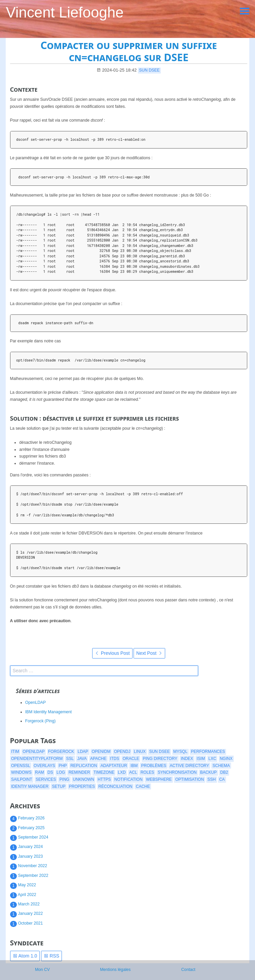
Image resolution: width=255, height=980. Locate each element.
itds (115, 759)
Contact (188, 970)
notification (129, 779)
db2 (224, 772)
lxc (212, 759)
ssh (211, 779)
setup (59, 786)
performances (208, 752)
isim (201, 759)
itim (15, 752)
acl (133, 772)
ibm (134, 766)
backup (208, 772)
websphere (159, 779)
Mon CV (42, 970)
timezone (104, 772)
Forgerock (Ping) (41, 721)
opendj (122, 752)
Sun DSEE (149, 70)
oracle (131, 759)
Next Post (149, 653)
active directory (190, 766)
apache (98, 759)
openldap (33, 752)
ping (64, 779)
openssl (21, 766)
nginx (226, 759)
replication (84, 766)
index (187, 759)
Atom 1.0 (25, 956)
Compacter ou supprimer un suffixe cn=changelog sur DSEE (129, 51)
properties (82, 786)
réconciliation (115, 786)
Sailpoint (22, 779)
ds (50, 772)
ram (40, 772)
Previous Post (112, 653)
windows (21, 772)
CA (222, 779)
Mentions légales (115, 970)
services (46, 779)
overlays (44, 766)
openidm (101, 752)
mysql (180, 752)
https (104, 779)
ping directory (160, 759)
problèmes (154, 766)
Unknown (84, 779)
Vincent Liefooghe (65, 12)
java (82, 759)
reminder (79, 772)
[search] (104, 671)
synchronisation (177, 772)
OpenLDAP (36, 702)
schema (221, 766)
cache (143, 786)
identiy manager (30, 786)
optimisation (190, 779)
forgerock (61, 752)
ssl (70, 759)
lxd (122, 772)
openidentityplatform (37, 759)
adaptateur (114, 766)
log (61, 772)
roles (148, 772)
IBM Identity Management (49, 712)
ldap (83, 752)
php (63, 766)
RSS (51, 956)
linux (140, 752)
